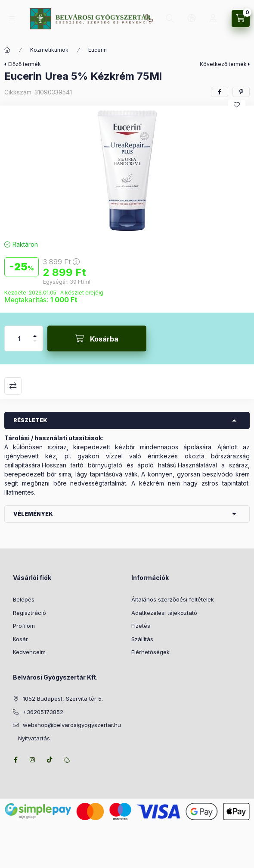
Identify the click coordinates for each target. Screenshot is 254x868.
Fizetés (141, 626)
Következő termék (223, 64)
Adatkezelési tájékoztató (164, 613)
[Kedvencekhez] (237, 105)
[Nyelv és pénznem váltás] (192, 19)
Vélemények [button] (33, 514)
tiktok (50, 760)
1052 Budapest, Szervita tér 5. (63, 699)
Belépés (24, 599)
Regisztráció (29, 613)
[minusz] (35, 345)
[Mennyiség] (19, 338)
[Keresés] (170, 19)
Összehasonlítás (13, 386)
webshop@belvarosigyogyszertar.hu (72, 725)
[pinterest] (241, 92)
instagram (33, 760)
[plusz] (35, 332)
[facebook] (220, 92)
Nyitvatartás (31, 738)
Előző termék (25, 64)
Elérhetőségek (150, 652)
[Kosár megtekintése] (241, 19)
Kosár (20, 639)
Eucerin (98, 50)
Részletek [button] (30, 420)
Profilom (24, 626)
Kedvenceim (29, 652)
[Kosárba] (97, 338)
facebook (15, 760)
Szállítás (142, 639)
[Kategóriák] (12, 19)
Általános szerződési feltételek (173, 599)
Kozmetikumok (49, 50)
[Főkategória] (7, 50)
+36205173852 (149, 19)
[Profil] (213, 19)
